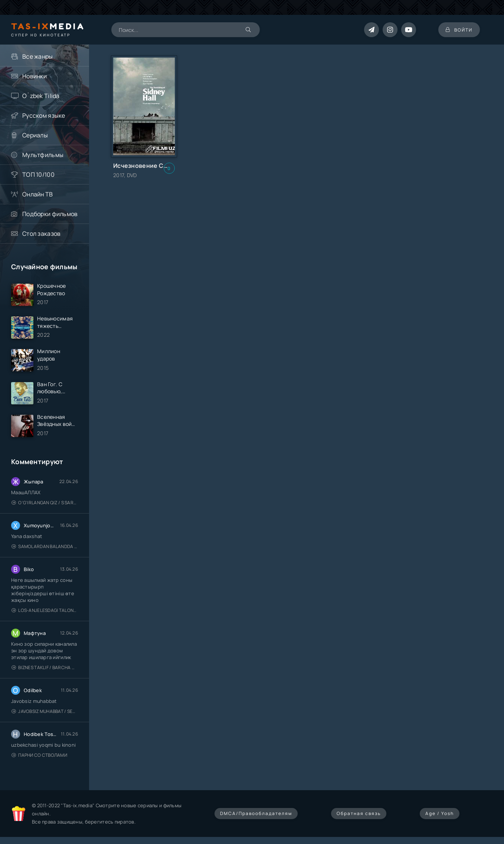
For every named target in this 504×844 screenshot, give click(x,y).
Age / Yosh (440, 813)
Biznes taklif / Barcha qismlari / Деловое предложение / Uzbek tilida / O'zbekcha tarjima (45, 667)
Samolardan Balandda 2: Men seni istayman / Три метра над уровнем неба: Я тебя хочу (45, 546)
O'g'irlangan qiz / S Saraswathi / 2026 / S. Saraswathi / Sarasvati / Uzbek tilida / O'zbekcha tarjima (45, 503)
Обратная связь (359, 813)
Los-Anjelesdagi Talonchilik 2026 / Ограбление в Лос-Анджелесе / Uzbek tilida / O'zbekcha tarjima (45, 610)
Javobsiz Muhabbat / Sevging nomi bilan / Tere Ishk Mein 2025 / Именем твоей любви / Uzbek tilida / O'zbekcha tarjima (45, 711)
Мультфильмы (43, 155)
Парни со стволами (39, 755)
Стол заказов (41, 234)
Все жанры (38, 56)
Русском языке (44, 115)
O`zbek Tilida (41, 96)
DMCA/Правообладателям (256, 813)
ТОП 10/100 (38, 175)
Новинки (35, 76)
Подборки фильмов (50, 214)
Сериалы (35, 135)
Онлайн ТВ (38, 194)
